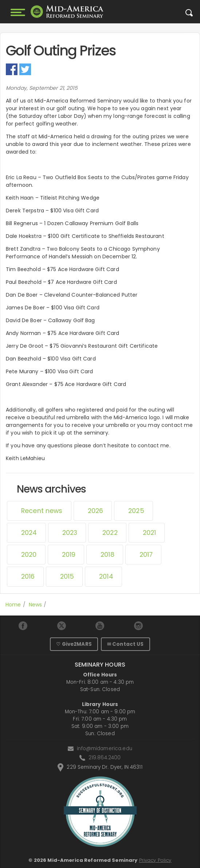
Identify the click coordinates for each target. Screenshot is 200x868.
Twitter (25, 69)
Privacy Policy (155, 860)
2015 (67, 576)
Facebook (12, 69)
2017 (146, 555)
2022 (110, 533)
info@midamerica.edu (105, 749)
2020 (29, 555)
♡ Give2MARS (74, 644)
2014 (106, 576)
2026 (96, 511)
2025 (136, 511)
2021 (150, 533)
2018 (107, 555)
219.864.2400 (105, 758)
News (36, 605)
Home (13, 605)
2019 (69, 555)
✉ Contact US (126, 644)
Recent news (42, 511)
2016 (28, 576)
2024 (29, 533)
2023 (70, 533)
